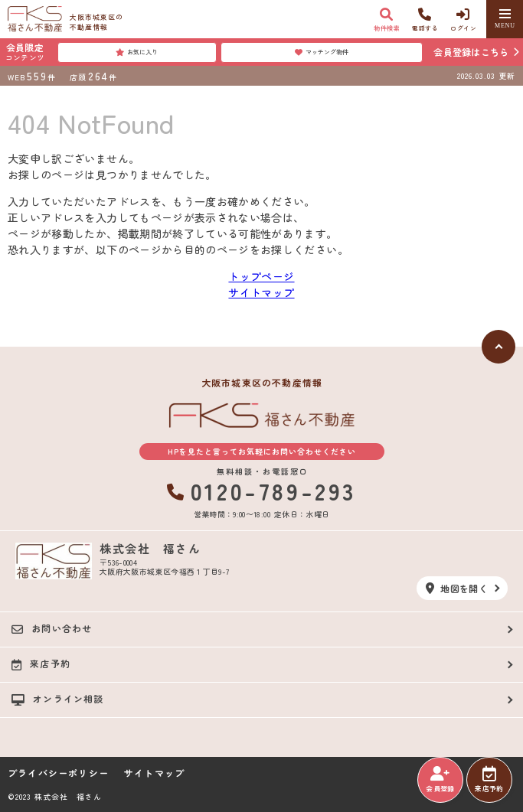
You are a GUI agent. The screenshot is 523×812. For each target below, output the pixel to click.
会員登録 (440, 780)
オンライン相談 (58, 699)
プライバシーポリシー (58, 773)
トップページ (261, 276)
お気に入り (137, 52)
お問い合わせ (52, 628)
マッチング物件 (322, 52)
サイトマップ (261, 292)
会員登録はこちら (471, 52)
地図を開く (457, 588)
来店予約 (489, 780)
